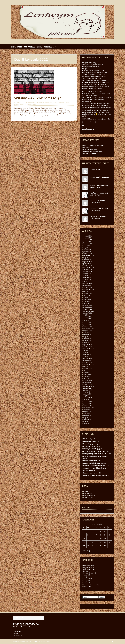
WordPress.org (88, 497)
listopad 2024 (88, 254)
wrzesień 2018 (88, 366)
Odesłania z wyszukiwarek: (93, 468)
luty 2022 (86, 303)
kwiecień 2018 (88, 374)
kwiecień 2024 (88, 260)
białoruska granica (44, 102)
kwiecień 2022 (88, 299)
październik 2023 (89, 268)
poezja (85, 581)
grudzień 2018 (88, 360)
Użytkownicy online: (90, 439)
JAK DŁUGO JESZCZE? (90, 153)
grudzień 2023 (88, 264)
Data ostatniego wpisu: (92, 475)
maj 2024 (86, 258)
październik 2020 (89, 329)
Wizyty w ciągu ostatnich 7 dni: (94, 451)
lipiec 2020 (87, 333)
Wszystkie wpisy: (90, 470)
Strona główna (17, 47)
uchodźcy (17, 104)
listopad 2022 (88, 287)
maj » (89, 551)
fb (109, 119)
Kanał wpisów (88, 493)
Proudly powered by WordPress (21, 641)
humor (85, 575)
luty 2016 (86, 424)
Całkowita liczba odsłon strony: (95, 466)
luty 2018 (86, 378)
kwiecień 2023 (88, 277)
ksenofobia (61, 102)
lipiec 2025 (87, 246)
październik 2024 (89, 256)
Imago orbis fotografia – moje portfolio (26, 625)
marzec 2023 (87, 279)
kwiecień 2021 (88, 317)
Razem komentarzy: (91, 473)
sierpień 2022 (88, 293)
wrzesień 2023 (88, 270)
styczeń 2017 (87, 402)
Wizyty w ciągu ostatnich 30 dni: (95, 454)
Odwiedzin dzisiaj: (90, 441)
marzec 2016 (87, 422)
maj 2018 (86, 372)
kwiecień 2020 (88, 339)
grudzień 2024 (88, 252)
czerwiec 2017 (88, 394)
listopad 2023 (88, 266)
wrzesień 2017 (88, 388)
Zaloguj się (87, 491)
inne (85, 577)
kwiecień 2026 (88, 236)
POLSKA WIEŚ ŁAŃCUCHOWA (93, 151)
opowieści (86, 579)
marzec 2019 (87, 356)
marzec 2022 (87, 301)
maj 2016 (86, 418)
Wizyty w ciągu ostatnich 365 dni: (95, 456)
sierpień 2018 (88, 368)
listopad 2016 (88, 406)
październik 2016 (89, 408)
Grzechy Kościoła (89, 573)
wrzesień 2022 (88, 291)
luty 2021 (86, 321)
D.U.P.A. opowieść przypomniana (94, 145)
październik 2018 (89, 364)
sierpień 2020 (88, 331)
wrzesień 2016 (88, 410)
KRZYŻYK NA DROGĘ (90, 149)
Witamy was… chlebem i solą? (37, 98)
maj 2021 (86, 315)
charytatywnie (88, 567)
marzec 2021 (87, 319)
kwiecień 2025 (88, 250)
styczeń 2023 (87, 283)
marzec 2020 (87, 341)
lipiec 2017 (87, 392)
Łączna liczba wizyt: (90, 461)
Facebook (19, 618)
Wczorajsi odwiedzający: (92, 449)
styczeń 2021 (87, 323)
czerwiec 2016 (88, 416)
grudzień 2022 (88, 285)
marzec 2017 (87, 398)
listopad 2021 (88, 309)
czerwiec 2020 (88, 335)
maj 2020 (86, 337)
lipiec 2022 (87, 295)
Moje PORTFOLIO (30, 47)
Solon (40, 641)
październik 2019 (89, 349)
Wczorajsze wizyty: (90, 446)
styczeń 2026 (87, 240)
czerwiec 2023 (88, 273)
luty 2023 (86, 281)
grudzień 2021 (88, 307)
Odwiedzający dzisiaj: (91, 444)
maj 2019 (86, 352)
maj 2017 (86, 396)
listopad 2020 (88, 327)
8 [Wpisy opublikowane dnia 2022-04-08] (100, 535)
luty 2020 (86, 343)
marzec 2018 (87, 376)
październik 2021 (89, 311)
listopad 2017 (88, 384)
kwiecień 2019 (88, 354)
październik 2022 (89, 289)
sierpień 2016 (88, 412)
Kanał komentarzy (89, 495)
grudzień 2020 (88, 325)
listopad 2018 (88, 362)
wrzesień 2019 (88, 350)
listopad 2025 (88, 244)
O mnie (39, 47)
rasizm (67, 102)
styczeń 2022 (87, 305)
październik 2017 (89, 386)
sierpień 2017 (88, 390)
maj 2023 (86, 275)
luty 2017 (86, 400)
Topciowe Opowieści (90, 585)
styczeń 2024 (87, 262)
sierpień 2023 (88, 271)
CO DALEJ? (87, 147)
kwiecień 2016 (88, 420)
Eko (84, 571)
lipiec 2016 (87, 414)
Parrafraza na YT (50, 47)
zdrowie (86, 587)
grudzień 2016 (88, 404)
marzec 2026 (87, 238)
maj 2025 (86, 248)
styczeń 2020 (87, 345)
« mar (84, 551)
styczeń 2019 (87, 358)
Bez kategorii (87, 565)
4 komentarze (32, 104)
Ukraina (22, 104)
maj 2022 (86, 297)
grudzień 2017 (88, 382)
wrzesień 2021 (88, 313)
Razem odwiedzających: (92, 463)
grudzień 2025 (88, 242)
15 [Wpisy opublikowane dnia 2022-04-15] (101, 539)
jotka (91, 201)
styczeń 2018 (87, 380)
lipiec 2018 (87, 370)
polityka (86, 583)
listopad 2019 (88, 347)
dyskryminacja (31, 102)
